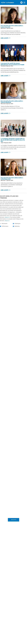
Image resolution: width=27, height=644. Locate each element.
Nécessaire (4, 224)
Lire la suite (9, 38)
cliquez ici (7, 217)
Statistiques (17, 224)
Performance (5, 226)
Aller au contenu (1, 1)
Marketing (17, 226)
